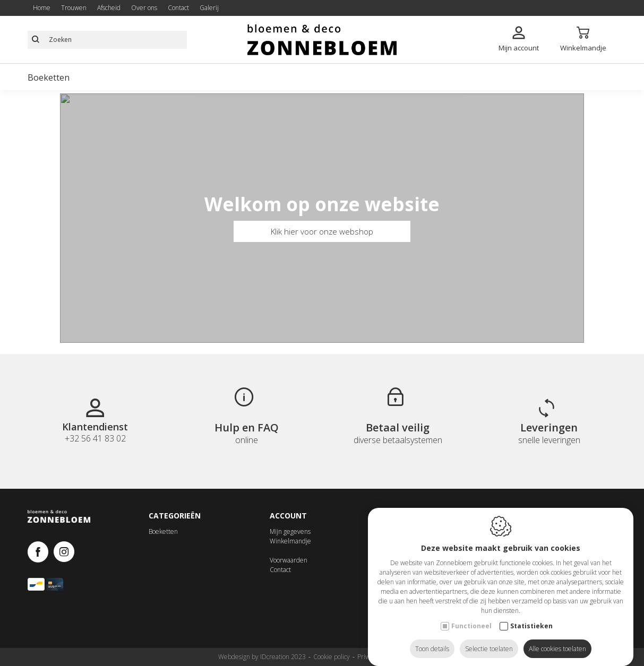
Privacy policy (376, 657)
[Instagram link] (64, 553)
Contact (280, 570)
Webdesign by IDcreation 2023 (262, 657)
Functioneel (471, 615)
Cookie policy (332, 657)
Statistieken (531, 615)
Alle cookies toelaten (557, 638)
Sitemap (414, 657)
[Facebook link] (41, 553)
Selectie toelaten (489, 638)
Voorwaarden (289, 560)
